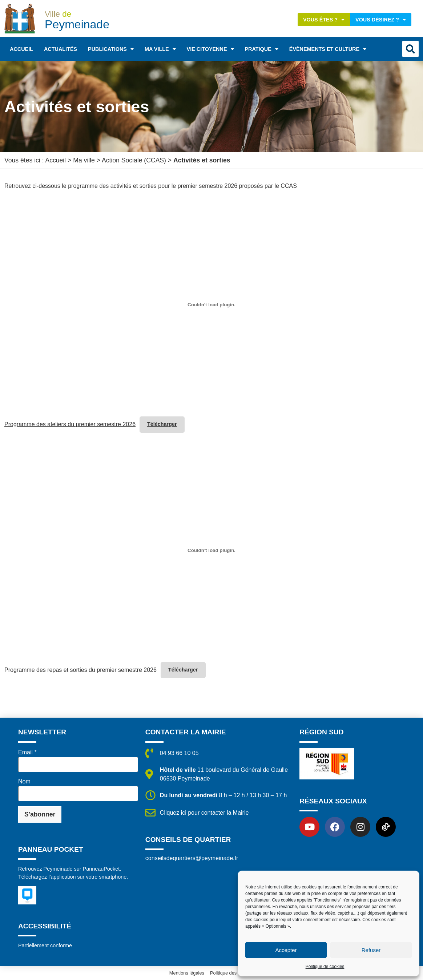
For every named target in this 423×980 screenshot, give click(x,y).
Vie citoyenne (210, 49)
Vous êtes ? (324, 20)
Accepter (286, 950)
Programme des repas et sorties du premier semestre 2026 (80, 670)
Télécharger (162, 424)
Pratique (262, 49)
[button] (410, 49)
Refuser (371, 950)
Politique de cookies (325, 967)
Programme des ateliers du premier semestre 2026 (70, 424)
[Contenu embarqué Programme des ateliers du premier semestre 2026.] (211, 305)
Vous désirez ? (381, 20)
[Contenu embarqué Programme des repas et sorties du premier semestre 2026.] (211, 551)
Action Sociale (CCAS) (134, 160)
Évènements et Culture (328, 49)
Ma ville (160, 49)
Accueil (21, 49)
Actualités (61, 49)
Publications (111, 49)
